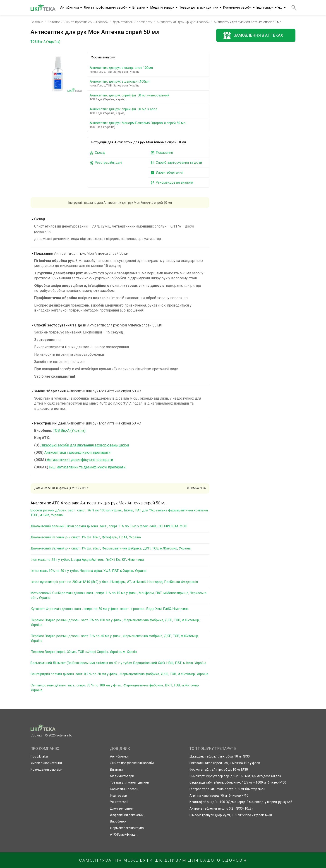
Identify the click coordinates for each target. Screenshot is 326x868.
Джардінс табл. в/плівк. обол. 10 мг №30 (220, 756)
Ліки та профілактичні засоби (106, 7)
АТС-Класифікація (124, 834)
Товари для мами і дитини (199, 7)
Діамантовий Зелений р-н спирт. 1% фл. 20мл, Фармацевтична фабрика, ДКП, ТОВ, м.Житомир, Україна (111, 548)
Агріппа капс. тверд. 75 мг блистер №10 (219, 796)
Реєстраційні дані (106, 163)
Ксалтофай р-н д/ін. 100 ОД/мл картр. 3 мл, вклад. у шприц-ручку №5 (241, 802)
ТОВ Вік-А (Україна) (69, 430)
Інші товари (265, 7)
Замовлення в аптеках (258, 35)
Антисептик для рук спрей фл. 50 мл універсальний (149, 97)
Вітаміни (139, 7)
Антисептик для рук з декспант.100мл (149, 83)
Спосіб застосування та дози (176, 163)
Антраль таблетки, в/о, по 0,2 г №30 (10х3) (221, 808)
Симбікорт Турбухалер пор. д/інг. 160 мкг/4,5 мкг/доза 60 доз (235, 776)
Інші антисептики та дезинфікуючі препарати (87, 467)
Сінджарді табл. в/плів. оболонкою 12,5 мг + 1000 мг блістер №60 (238, 782)
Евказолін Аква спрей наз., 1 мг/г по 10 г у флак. (225, 763)
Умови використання (46, 763)
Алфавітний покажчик (127, 815)
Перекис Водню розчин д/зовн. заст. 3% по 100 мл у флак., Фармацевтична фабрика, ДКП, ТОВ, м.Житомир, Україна (115, 622)
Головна (37, 22)
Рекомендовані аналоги (172, 183)
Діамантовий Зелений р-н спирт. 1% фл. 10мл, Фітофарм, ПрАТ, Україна (86, 537)
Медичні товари (162, 7)
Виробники (118, 821)
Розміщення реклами (47, 770)
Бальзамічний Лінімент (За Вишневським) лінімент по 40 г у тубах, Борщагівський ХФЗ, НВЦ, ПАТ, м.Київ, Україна (118, 663)
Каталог (54, 22)
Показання (162, 153)
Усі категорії (119, 802)
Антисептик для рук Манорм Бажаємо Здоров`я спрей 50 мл (149, 125)
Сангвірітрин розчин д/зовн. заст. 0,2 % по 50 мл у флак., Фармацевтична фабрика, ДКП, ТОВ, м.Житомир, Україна (119, 674)
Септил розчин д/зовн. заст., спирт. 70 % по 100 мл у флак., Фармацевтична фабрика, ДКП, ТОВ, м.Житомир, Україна (115, 688)
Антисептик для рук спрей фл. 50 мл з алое (149, 111)
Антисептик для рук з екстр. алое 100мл (149, 70)
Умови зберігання (167, 173)
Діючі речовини (122, 808)
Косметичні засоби (237, 7)
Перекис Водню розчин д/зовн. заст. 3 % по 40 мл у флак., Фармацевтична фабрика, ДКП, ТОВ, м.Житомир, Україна (115, 638)
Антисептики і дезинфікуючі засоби (183, 22)
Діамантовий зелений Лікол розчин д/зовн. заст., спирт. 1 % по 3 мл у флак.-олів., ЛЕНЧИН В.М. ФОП (109, 526)
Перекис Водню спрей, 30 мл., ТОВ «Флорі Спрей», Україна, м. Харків (84, 652)
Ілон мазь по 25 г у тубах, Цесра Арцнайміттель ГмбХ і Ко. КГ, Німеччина (87, 560)
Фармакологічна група (127, 828)
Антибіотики (70, 7)
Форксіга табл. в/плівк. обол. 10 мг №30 (219, 770)
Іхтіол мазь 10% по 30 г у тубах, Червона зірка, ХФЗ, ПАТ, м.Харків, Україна (89, 571)
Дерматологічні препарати (133, 22)
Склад (97, 153)
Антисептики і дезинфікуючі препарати (77, 452)
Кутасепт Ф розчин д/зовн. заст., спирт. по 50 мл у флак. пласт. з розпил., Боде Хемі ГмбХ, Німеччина (110, 609)
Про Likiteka (39, 756)
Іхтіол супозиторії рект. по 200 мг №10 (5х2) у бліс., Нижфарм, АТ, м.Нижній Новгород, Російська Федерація (114, 582)
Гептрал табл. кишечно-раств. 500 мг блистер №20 (227, 789)
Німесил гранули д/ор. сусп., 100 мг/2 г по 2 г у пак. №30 (231, 815)
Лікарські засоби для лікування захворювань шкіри (85, 445)
